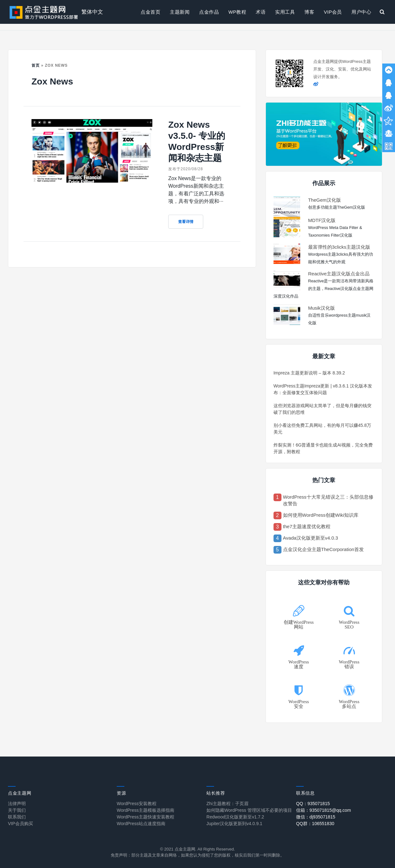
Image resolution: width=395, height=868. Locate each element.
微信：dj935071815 (316, 817)
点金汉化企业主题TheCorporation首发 (323, 549)
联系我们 (17, 817)
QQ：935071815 (313, 804)
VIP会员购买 (21, 824)
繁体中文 (92, 12)
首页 (36, 65)
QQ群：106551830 (315, 824)
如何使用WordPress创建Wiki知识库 (321, 515)
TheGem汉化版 (325, 200)
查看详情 (186, 222)
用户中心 (361, 12)
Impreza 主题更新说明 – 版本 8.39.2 (309, 373)
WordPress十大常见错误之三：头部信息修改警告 (328, 500)
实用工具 (285, 12)
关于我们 (17, 810)
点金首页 (150, 12)
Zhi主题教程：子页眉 (227, 804)
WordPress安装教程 (137, 804)
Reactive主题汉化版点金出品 (339, 274)
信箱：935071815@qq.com (323, 810)
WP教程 (237, 12)
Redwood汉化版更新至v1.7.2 (235, 817)
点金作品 (209, 12)
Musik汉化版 (322, 308)
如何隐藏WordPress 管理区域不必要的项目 (249, 810)
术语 (261, 12)
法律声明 (17, 804)
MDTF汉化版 (322, 220)
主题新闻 (180, 12)
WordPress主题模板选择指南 (146, 810)
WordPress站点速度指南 (141, 824)
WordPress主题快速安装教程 (146, 817)
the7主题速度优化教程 (307, 526)
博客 (309, 12)
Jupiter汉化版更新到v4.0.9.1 (234, 824)
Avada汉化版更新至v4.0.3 (311, 538)
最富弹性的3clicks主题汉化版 (339, 247)
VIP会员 (333, 12)
